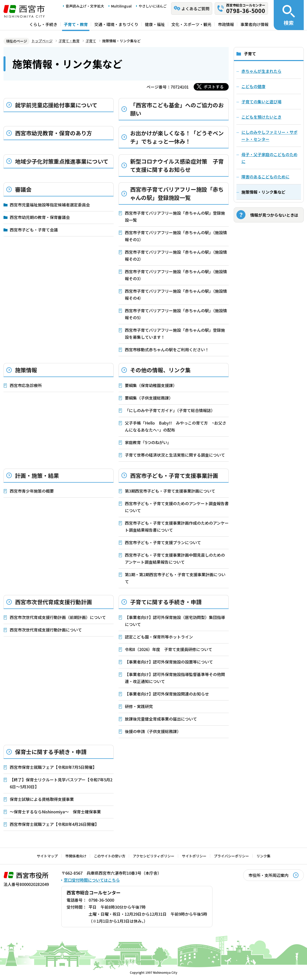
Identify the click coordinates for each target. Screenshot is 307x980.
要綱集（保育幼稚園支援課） (151, 385)
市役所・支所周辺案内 (268, 875)
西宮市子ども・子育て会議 (34, 230)
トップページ (42, 41)
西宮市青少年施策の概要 (32, 491)
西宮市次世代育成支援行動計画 (54, 602)
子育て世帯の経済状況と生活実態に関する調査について (175, 455)
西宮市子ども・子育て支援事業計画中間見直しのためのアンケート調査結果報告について (175, 558)
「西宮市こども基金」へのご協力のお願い (177, 109)
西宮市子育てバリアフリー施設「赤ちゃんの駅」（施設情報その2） (176, 255)
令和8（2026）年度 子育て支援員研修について (169, 649)
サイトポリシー (194, 856)
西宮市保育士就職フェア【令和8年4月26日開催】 (54, 824)
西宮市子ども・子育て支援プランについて (163, 542)
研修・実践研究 (139, 706)
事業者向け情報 (254, 24)
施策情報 (26, 370)
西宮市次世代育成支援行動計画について (46, 630)
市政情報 (226, 24)
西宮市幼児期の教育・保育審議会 (40, 217)
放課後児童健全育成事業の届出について (161, 719)
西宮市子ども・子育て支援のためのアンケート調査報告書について (177, 507)
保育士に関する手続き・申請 (51, 752)
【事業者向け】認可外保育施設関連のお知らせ (167, 694)
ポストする (214, 87)
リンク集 (263, 856)
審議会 (23, 189)
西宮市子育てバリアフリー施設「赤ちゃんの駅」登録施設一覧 (177, 193)
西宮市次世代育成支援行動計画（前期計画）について (58, 617)
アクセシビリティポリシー (154, 856)
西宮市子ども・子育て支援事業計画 (174, 475)
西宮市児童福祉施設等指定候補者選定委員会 (50, 205)
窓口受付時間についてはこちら (92, 880)
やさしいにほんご (153, 6)
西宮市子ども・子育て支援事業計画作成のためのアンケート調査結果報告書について (177, 526)
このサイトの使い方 (110, 856)
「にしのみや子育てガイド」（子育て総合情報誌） (170, 410)
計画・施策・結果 (37, 475)
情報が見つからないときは (274, 215)
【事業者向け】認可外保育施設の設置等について (169, 662)
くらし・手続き (43, 24)
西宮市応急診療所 (26, 385)
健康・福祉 (155, 24)
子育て (91, 41)
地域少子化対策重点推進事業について (62, 161)
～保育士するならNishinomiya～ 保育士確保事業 (55, 812)
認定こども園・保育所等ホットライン (159, 637)
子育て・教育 (76, 24)
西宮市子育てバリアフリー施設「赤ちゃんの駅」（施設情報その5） (176, 314)
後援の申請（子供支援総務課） (153, 731)
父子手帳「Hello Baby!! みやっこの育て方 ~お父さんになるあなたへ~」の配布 (176, 426)
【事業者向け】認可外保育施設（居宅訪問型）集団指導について (175, 621)
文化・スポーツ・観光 (191, 24)
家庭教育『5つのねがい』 (148, 442)
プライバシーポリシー (231, 856)
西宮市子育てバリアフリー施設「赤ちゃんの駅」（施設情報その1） (176, 236)
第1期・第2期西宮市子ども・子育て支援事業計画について (175, 578)
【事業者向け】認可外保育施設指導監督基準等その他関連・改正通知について (175, 678)
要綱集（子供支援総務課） (149, 398)
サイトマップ (47, 856)
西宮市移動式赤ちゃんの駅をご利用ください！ (167, 350)
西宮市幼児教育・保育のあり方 (54, 133)
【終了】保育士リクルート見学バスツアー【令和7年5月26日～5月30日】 (61, 783)
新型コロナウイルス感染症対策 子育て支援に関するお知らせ (177, 165)
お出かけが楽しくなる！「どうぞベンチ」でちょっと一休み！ (177, 137)
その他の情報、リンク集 (160, 370)
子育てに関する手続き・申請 (166, 602)
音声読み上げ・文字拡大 (85, 6)
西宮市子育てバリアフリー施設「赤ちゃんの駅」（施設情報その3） (176, 275)
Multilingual (121, 6)
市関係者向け (76, 856)
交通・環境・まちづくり (116, 24)
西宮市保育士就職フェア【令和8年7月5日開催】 (53, 767)
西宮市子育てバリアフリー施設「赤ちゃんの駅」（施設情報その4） (176, 294)
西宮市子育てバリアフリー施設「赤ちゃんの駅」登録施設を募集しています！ (175, 334)
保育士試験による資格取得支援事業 (42, 799)
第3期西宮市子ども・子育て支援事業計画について (170, 491)
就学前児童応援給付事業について (56, 105)
